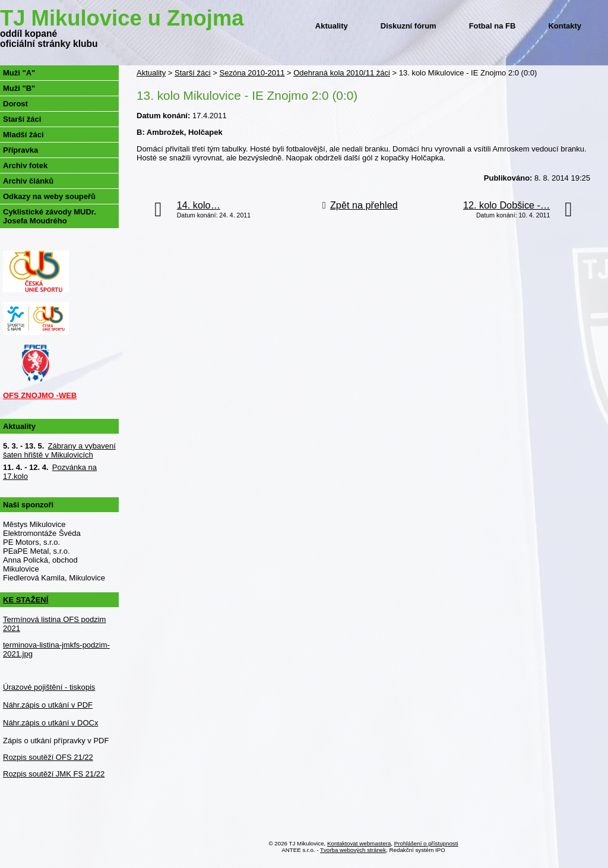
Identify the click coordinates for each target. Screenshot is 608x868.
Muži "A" (19, 73)
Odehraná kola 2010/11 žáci (342, 73)
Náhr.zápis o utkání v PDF (48, 705)
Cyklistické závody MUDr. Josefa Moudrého (50, 216)
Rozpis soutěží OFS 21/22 (48, 757)
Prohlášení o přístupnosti (426, 843)
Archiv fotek (25, 165)
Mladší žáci (23, 135)
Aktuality (332, 26)
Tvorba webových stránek (353, 850)
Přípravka (20, 150)
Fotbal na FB (493, 26)
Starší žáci (193, 73)
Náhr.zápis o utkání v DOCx (50, 723)
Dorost (15, 104)
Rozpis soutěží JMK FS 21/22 (54, 774)
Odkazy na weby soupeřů (49, 196)
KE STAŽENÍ (26, 600)
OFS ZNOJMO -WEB (40, 395)
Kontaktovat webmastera (359, 843)
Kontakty (565, 26)
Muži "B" (19, 88)
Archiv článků (28, 181)
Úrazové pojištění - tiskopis (49, 687)
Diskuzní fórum (408, 26)
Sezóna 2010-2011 (252, 73)
